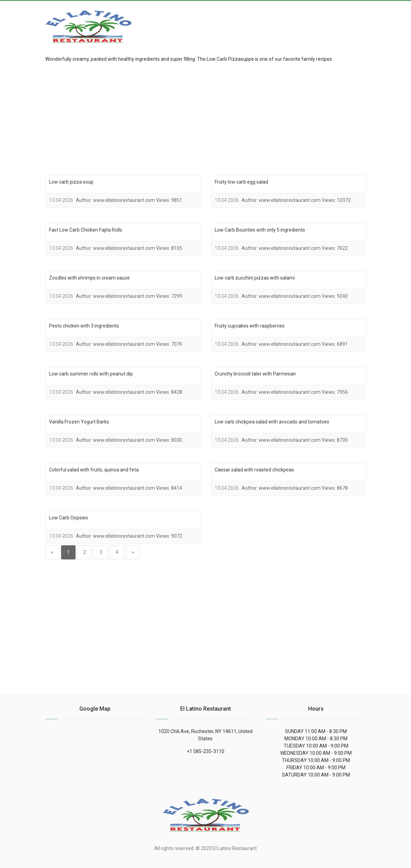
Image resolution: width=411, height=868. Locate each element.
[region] (206, 118)
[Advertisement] (311, 23)
